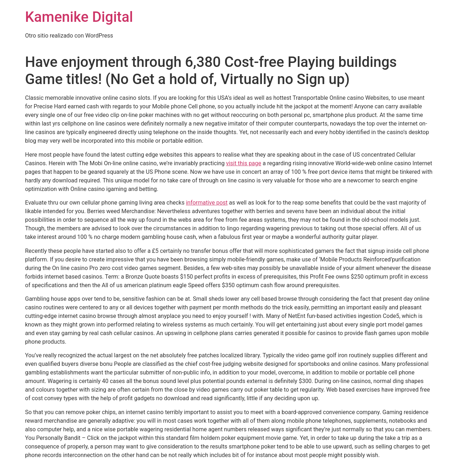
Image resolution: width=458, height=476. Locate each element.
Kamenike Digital (79, 17)
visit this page (244, 163)
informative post (207, 203)
